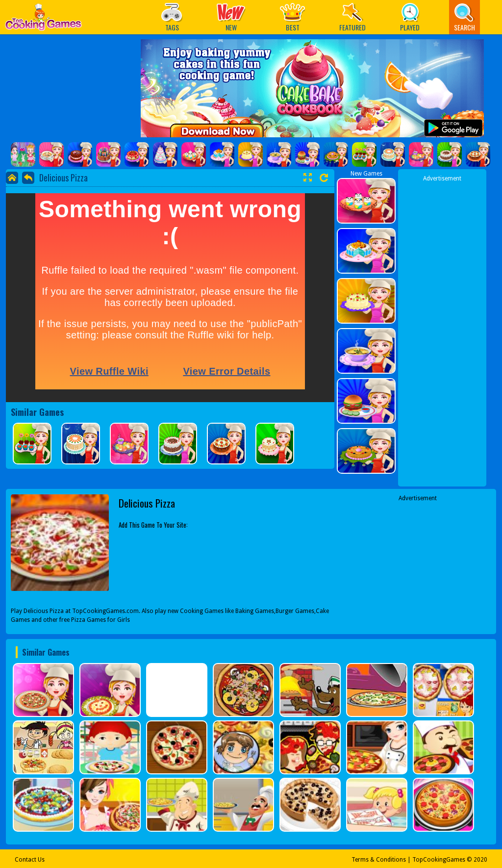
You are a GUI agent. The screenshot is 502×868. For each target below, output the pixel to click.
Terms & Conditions (379, 860)
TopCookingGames (439, 860)
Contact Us (30, 860)
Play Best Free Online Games (43, 20)
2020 (480, 860)
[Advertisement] (442, 330)
